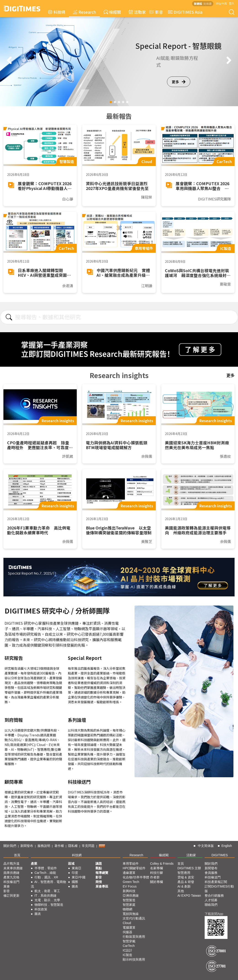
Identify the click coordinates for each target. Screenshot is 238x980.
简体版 (207, 4)
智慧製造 (129, 900)
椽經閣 (112, 12)
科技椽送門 (11, 882)
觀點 (99, 868)
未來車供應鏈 (13, 868)
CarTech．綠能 (45, 873)
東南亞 (77, 868)
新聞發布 (27, 846)
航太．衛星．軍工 (47, 891)
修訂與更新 (11, 896)
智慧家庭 (129, 905)
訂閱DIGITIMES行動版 (219, 889)
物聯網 (127, 909)
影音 (156, 12)
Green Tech (131, 882)
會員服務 (211, 873)
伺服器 (127, 932)
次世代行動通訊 (134, 918)
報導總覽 (102, 873)
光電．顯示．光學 (47, 900)
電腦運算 (129, 927)
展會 (7, 886)
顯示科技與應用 (134, 959)
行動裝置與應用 (134, 937)
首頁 (17, 855)
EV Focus (130, 886)
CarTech (129, 946)
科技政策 (41, 909)
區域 (71, 864)
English (227, 846)
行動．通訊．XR (46, 877)
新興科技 (129, 891)
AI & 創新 (184, 886)
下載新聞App (214, 914)
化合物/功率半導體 (136, 877)
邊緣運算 (129, 873)
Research (84, 12)
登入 (232, 3)
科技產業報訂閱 (216, 882)
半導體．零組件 (46, 868)
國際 (75, 882)
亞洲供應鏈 (131, 896)
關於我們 (10, 846)
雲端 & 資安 (186, 877)
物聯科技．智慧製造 (49, 905)
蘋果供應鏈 (11, 873)
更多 (179, 82)
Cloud (127, 923)
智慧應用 (184, 873)
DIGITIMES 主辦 (189, 868)
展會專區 (102, 886)
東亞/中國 (79, 877)
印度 (75, 873)
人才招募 (211, 900)
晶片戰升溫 (11, 864)
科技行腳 (156, 873)
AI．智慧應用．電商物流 (49, 884)
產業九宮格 (11, 877)
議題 (99, 864)
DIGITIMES (220, 855)
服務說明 (44, 846)
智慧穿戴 (129, 941)
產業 (34, 864)
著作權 (59, 846)
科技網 (57, 12)
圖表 (38, 914)
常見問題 (88, 846)
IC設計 (127, 950)
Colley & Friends (162, 864)
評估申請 (221, 3)
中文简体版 (206, 846)
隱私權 (73, 846)
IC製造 (127, 955)
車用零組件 (131, 864)
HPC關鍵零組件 (134, 868)
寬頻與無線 (131, 914)
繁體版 (198, 4)
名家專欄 (156, 868)
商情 (99, 882)
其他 (181, 891)
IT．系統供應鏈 (45, 896)
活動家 (137, 12)
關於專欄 (156, 882)
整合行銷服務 (214, 896)
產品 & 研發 (186, 882)
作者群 (155, 877)
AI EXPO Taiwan (189, 896)
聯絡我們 (211, 905)
